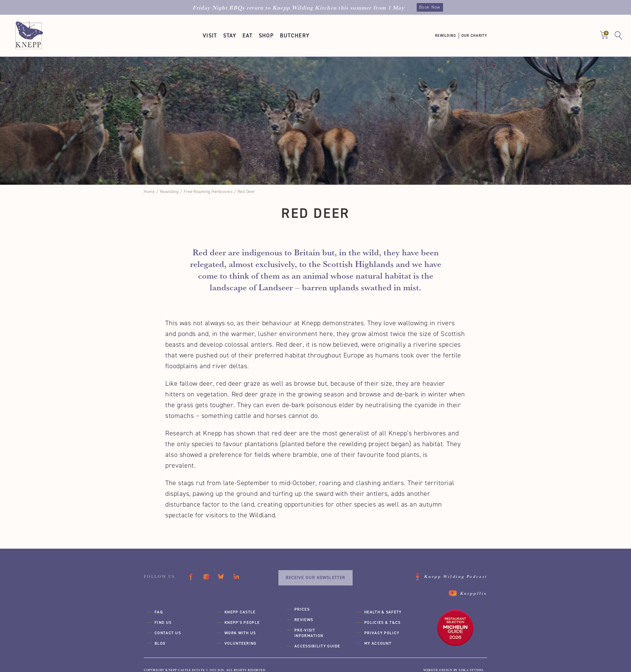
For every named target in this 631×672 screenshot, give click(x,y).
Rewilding (169, 192)
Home (149, 192)
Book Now (430, 7)
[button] (210, 36)
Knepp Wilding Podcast (456, 576)
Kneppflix (474, 593)
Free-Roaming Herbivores (208, 192)
